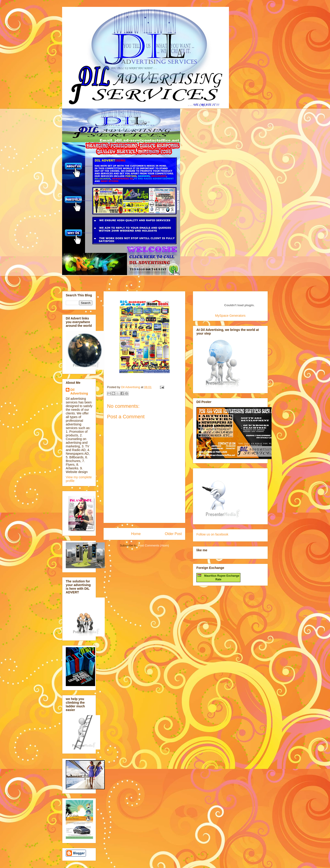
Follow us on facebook (212, 534)
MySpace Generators (230, 316)
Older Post (173, 534)
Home (136, 534)
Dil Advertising (79, 392)
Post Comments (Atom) (153, 545)
